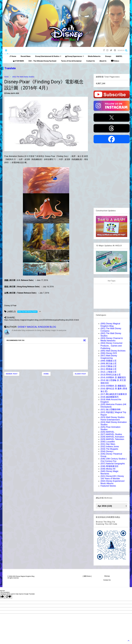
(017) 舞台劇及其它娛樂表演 (114, 394)
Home (13, 56)
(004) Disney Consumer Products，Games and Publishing (112, 346)
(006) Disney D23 (109, 353)
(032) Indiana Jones (110, 447)
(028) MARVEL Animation (112, 437)
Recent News (26, 56)
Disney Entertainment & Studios (48, 56)
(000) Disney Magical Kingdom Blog (110, 325)
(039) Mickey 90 (108, 469)
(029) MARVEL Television (112, 439)
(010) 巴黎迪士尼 (108, 366)
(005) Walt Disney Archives (113, 351)
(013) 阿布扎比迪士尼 (111, 375)
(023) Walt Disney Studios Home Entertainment (113, 418)
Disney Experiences (75, 56)
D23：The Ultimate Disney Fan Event (42, 61)
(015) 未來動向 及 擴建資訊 (113, 386)
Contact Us (91, 61)
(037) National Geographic (113, 464)
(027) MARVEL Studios (111, 434)
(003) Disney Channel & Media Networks (112, 339)
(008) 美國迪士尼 (108, 361)
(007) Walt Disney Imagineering (109, 357)
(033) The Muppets (109, 449)
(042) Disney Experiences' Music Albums (113, 482)
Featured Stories (108, 486)
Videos (115, 61)
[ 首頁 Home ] (87, 576)
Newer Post (12, 374)
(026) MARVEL (108, 432)
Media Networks (94, 56)
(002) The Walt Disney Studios (23, 77)
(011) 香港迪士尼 (108, 369)
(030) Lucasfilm (108, 442)
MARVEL (119, 56)
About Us (103, 61)
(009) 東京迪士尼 (108, 364)
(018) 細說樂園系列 (109, 397)
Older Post (81, 374)
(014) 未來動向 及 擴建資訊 (113, 377)
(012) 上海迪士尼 (108, 372)
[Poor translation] (8, 597)
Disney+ (108, 56)
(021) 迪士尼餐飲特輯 (111, 409)
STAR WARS (18, 61)
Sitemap (107, 576)
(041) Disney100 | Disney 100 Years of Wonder (112, 477)
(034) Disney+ (107, 451)
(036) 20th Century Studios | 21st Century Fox (114, 460)
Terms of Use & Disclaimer (71, 61)
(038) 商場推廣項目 (109, 466)
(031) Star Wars (108, 444)
